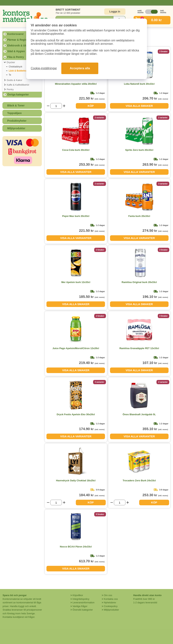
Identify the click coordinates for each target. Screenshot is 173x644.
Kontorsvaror (16, 34)
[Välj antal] (56, 106)
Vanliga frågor (80, 606)
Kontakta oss (111, 599)
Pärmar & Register (19, 40)
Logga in (115, 12)
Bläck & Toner (16, 105)
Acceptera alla (80, 68)
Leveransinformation (83, 602)
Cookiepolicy (111, 606)
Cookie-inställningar (44, 68)
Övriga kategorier (18, 95)
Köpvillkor (78, 595)
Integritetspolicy (81, 599)
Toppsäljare (14, 113)
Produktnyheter (17, 121)
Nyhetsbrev (110, 602)
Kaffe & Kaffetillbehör (18, 85)
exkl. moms (140, 12)
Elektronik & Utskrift (20, 45)
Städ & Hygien (16, 51)
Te (10, 75)
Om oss (108, 595)
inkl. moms (162, 12)
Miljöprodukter (16, 128)
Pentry (10, 89)
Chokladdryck (16, 67)
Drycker (11, 62)
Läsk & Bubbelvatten (20, 71)
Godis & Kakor (14, 80)
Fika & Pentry (16, 57)
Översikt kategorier (83, 610)
